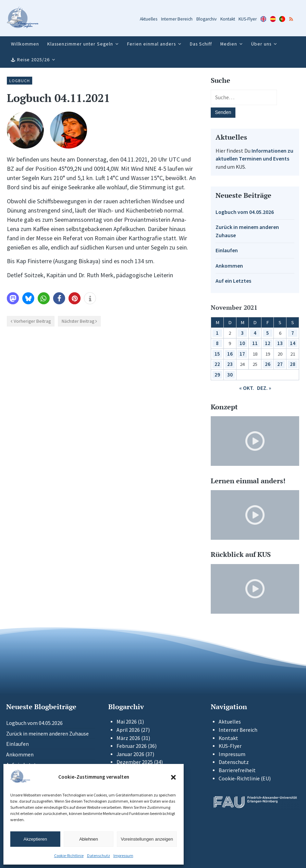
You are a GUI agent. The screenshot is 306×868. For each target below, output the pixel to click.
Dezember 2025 (135, 762)
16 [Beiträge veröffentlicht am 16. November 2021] (230, 354)
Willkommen (25, 44)
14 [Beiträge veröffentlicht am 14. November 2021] (293, 343)
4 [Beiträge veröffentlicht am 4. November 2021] (255, 333)
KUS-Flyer (248, 19)
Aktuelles (149, 19)
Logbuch (20, 81)
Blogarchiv (206, 19)
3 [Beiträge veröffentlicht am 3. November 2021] (242, 333)
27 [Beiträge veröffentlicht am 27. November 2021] (280, 364)
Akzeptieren (35, 839)
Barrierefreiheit (237, 770)
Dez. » (264, 388)
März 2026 (128, 738)
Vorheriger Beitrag (32, 321)
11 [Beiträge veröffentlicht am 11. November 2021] (255, 343)
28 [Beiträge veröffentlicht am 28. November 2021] (293, 364)
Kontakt (228, 19)
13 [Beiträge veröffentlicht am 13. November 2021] (280, 343)
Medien (229, 44)
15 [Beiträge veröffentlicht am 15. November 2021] (217, 354)
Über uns (261, 44)
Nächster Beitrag (78, 321)
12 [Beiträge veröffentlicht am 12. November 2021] (268, 343)
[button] (173, 777)
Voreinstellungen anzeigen (147, 839)
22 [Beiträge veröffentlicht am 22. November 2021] (217, 364)
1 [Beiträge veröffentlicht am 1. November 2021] (217, 333)
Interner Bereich (177, 19)
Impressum (123, 856)
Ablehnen (89, 839)
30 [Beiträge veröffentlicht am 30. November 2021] (230, 375)
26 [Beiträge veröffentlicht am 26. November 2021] (268, 364)
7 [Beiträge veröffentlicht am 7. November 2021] (293, 333)
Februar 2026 (132, 746)
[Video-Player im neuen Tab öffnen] (255, 441)
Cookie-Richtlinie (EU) (245, 778)
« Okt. (247, 388)
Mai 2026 (127, 722)
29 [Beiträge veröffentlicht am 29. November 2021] (217, 375)
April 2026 (128, 730)
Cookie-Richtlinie (69, 856)
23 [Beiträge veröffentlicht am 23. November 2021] (230, 364)
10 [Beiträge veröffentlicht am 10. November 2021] (242, 343)
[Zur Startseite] (23, 18)
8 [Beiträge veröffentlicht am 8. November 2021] (217, 343)
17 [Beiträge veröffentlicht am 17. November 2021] (242, 354)
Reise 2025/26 (33, 60)
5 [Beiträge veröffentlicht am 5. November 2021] (268, 333)
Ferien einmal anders (151, 44)
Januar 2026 (130, 754)
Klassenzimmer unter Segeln (80, 44)
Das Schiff (201, 44)
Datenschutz (99, 856)
